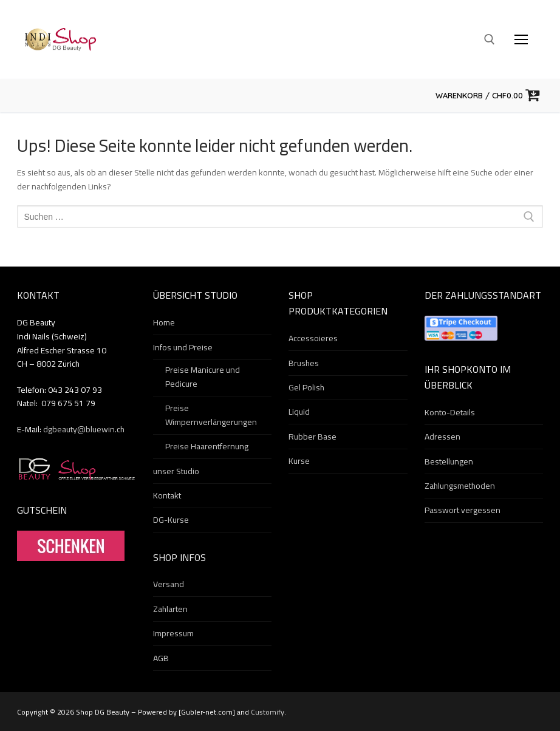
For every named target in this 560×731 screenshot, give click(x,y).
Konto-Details (450, 413)
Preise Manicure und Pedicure (203, 377)
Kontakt (167, 496)
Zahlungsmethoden (460, 486)
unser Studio (176, 472)
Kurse (299, 461)
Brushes (304, 364)
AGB (161, 659)
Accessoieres (313, 339)
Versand (169, 585)
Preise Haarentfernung (207, 447)
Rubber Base (312, 437)
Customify (268, 712)
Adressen (442, 437)
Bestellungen (449, 462)
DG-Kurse (171, 520)
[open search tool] (490, 39)
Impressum (173, 634)
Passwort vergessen (463, 511)
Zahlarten (170, 610)
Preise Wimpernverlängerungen (211, 416)
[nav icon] (521, 39)
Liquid (299, 412)
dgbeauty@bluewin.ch (84, 429)
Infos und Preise (184, 348)
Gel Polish (306, 388)
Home (164, 323)
